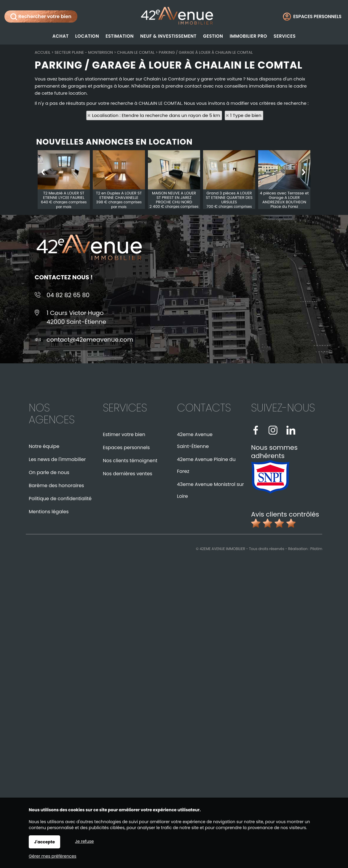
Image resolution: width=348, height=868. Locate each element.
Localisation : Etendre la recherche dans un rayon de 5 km (156, 115)
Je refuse (84, 841)
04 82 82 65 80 (68, 295)
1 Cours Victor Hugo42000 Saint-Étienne (76, 317)
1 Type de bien (246, 115)
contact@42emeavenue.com (90, 340)
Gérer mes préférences (53, 856)
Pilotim (316, 549)
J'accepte (44, 842)
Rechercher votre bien (41, 17)
